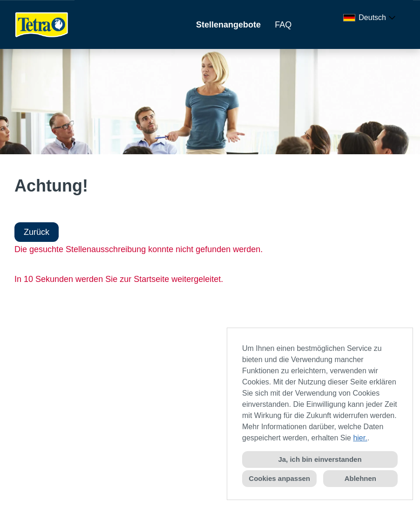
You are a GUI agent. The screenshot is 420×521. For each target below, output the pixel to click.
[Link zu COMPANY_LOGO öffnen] (42, 24)
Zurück (37, 232)
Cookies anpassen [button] (279, 478)
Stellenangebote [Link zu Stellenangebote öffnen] (228, 25)
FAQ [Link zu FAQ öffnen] (283, 25)
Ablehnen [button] (360, 478)
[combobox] (371, 18)
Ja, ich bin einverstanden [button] (320, 459)
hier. (360, 438)
